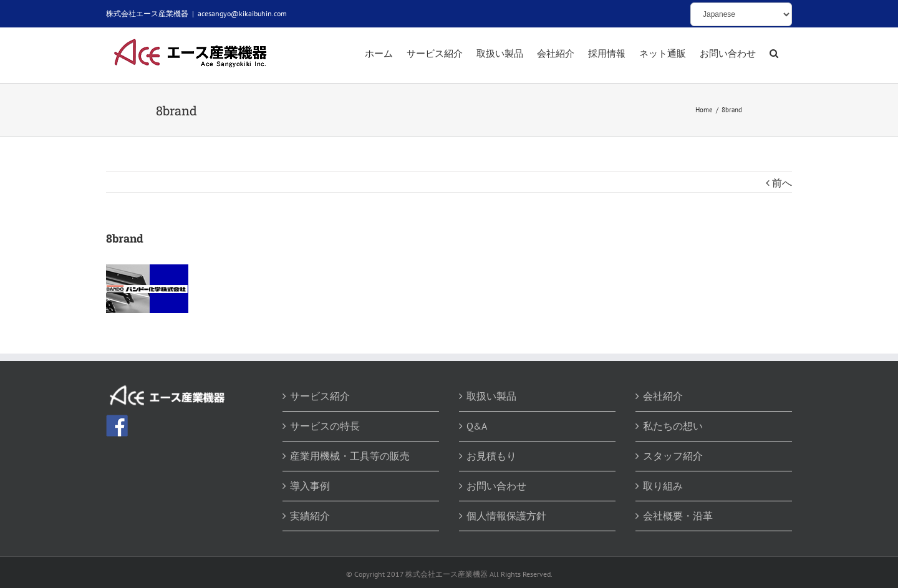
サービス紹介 (320, 396)
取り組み (663, 486)
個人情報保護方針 (506, 516)
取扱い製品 (491, 396)
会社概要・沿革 (678, 516)
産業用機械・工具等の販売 (350, 456)
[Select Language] (741, 14)
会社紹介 (663, 396)
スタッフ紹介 (673, 456)
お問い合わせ (496, 486)
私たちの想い (673, 426)
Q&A (477, 426)
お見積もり (491, 456)
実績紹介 (310, 516)
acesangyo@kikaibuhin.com (242, 13)
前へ (782, 183)
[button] (774, 54)
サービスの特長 (325, 426)
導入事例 (310, 486)
